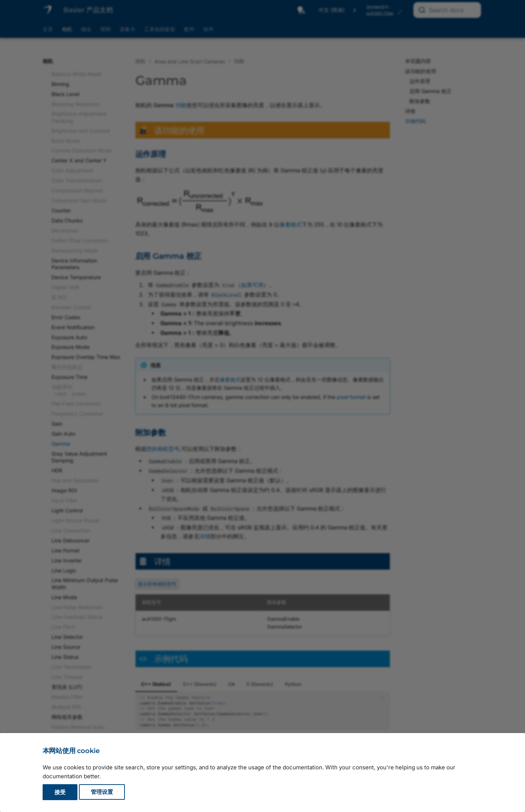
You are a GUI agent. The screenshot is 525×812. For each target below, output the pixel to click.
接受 (60, 792)
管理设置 (102, 792)
